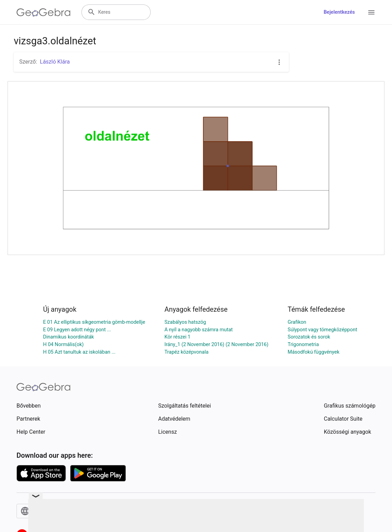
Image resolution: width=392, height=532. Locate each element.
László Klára (55, 62)
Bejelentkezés (339, 12)
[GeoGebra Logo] (43, 12)
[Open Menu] (371, 12)
